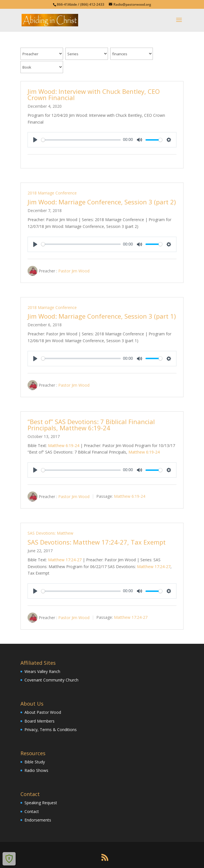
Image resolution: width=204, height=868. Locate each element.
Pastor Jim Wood (74, 271)
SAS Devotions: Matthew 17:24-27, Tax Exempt (97, 542)
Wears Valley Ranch (42, 671)
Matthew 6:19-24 (64, 445)
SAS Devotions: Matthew (50, 533)
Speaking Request (41, 803)
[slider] (81, 140)
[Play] (35, 140)
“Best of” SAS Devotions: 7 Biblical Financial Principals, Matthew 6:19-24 (91, 425)
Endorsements (38, 820)
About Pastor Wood (43, 712)
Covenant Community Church (51, 680)
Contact (32, 811)
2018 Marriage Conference (52, 193)
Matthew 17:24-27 (65, 560)
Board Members (39, 721)
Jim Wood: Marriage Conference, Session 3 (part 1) (102, 316)
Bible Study (35, 762)
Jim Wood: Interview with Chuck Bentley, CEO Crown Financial (94, 94)
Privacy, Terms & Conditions (51, 730)
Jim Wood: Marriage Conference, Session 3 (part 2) (102, 202)
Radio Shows (36, 770)
